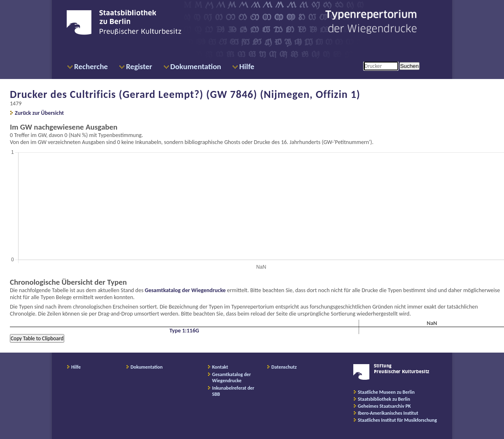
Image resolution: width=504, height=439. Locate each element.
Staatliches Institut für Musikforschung (397, 420)
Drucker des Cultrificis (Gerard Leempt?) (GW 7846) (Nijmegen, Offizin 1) (185, 94)
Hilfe (247, 66)
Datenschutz (284, 367)
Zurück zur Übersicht (39, 113)
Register (139, 66)
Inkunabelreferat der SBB (233, 391)
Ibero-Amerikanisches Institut (388, 413)
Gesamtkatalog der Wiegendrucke (185, 290)
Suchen (409, 66)
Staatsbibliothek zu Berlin (384, 399)
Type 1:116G (184, 331)
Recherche (91, 66)
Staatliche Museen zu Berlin (386, 392)
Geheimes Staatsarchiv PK (384, 406)
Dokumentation (196, 66)
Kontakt (220, 367)
